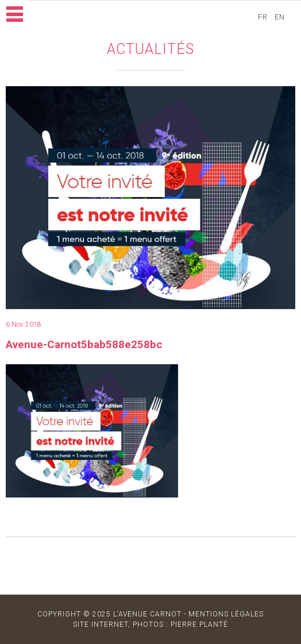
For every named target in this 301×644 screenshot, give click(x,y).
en (281, 17)
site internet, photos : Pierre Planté (150, 624)
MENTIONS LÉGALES (226, 614)
